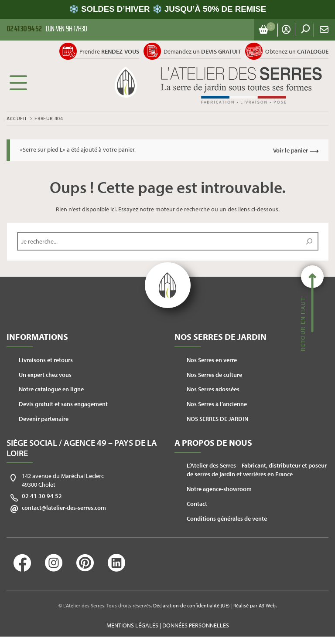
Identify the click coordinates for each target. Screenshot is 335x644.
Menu (18, 82)
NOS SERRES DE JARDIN (217, 419)
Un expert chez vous (45, 375)
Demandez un (202, 51)
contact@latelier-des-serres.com (64, 508)
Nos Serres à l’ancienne (217, 404)
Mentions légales (132, 625)
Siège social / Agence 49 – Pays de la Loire (82, 448)
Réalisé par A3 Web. (255, 605)
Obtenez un (297, 51)
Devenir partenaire (44, 419)
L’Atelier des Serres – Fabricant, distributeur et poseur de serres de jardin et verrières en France (257, 470)
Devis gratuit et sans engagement (63, 404)
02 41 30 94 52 (42, 496)
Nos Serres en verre (212, 360)
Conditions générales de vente (227, 519)
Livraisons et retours (46, 360)
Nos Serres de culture (214, 375)
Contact (197, 504)
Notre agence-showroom (219, 489)
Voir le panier (291, 150)
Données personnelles (196, 625)
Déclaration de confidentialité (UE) (191, 605)
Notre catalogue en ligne (51, 389)
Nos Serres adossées (213, 389)
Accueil (17, 118)
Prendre (109, 51)
